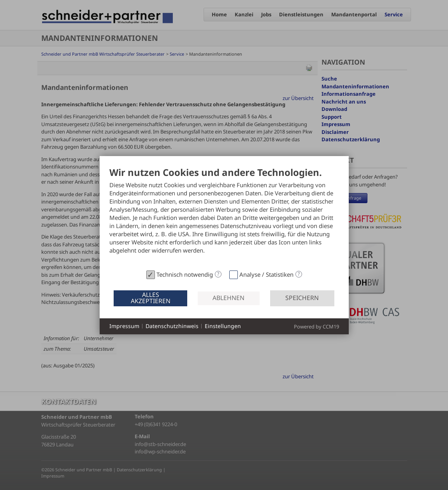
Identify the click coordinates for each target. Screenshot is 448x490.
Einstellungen (223, 326)
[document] (224, 217)
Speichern (302, 298)
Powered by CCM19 (316, 327)
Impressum (124, 326)
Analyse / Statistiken (266, 274)
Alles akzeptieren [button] (151, 298)
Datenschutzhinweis (172, 326)
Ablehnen (228, 298)
